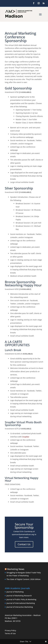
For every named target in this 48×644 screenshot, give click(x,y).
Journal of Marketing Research (19, 596)
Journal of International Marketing (21, 603)
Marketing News (16, 569)
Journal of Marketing (15, 592)
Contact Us (24, 544)
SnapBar (26, 437)
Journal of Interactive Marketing (20, 607)
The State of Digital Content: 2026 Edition (24, 579)
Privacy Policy (10, 630)
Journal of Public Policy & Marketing (21, 599)
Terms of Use (10, 633)
